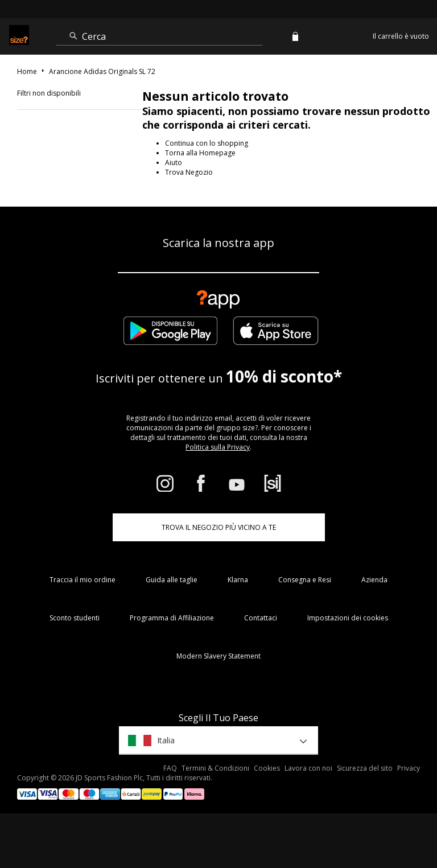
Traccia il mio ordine (83, 580)
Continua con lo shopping (207, 143)
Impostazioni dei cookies (348, 618)
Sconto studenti (75, 618)
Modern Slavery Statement (218, 656)
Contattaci (261, 618)
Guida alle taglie (172, 580)
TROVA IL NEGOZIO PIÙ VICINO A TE (219, 527)
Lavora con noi (308, 768)
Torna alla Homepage (200, 153)
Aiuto (174, 163)
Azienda (374, 580)
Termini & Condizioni (215, 768)
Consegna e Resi (305, 580)
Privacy (409, 768)
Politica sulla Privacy (218, 447)
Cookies (267, 768)
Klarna (238, 580)
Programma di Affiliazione (172, 618)
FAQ (170, 768)
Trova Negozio (189, 172)
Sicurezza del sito (365, 768)
